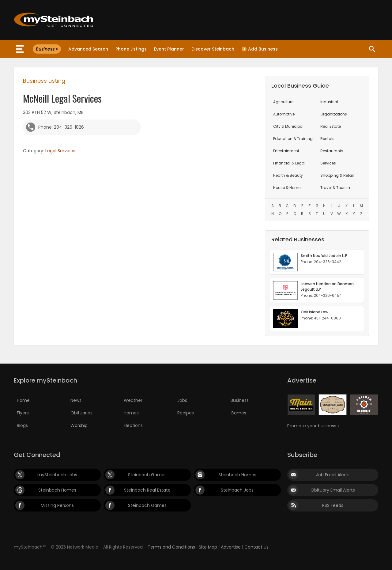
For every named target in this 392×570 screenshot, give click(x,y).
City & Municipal (288, 126)
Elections (133, 425)
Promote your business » (313, 426)
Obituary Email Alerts (333, 490)
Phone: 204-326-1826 (61, 127)
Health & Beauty (288, 175)
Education (293, 139)
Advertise (231, 547)
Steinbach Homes (237, 475)
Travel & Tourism (336, 188)
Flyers (23, 413)
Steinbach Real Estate (147, 490)
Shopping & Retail (337, 175)
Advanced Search (88, 49)
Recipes (186, 413)
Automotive (284, 114)
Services (328, 163)
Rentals (327, 139)
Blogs (22, 425)
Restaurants (332, 151)
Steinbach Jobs (237, 490)
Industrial (329, 102)
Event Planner (169, 49)
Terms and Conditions (171, 547)
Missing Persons (57, 505)
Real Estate (331, 126)
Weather (133, 400)
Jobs (182, 400)
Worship (79, 425)
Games (238, 413)
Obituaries (81, 413)
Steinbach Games (147, 475)
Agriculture (283, 102)
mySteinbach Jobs (57, 475)
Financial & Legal (289, 163)
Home (23, 400)
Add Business (260, 49)
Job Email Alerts (333, 475)
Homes (131, 413)
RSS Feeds (333, 505)
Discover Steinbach (213, 49)
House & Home (287, 188)
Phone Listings (131, 49)
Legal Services (60, 151)
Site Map (208, 547)
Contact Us (256, 547)
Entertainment (286, 151)
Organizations (334, 114)
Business (240, 400)
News (76, 400)
